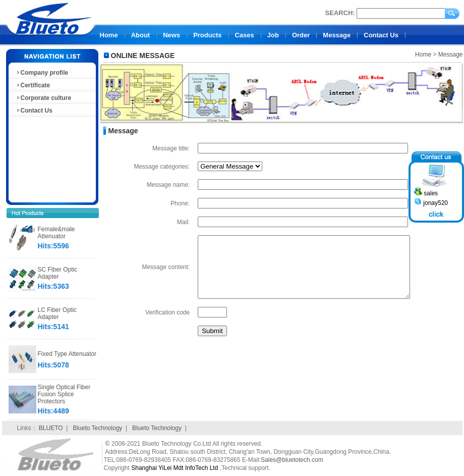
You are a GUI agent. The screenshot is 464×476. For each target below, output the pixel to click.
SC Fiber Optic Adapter (58, 273)
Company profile (42, 73)
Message (337, 35)
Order (301, 35)
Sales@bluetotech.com (292, 460)
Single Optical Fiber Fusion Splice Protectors (64, 394)
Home (109, 35)
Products (207, 35)
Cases (244, 35)
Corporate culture (44, 98)
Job (273, 35)
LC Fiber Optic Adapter (57, 313)
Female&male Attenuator (56, 233)
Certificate (33, 85)
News (171, 35)
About (141, 35)
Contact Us (381, 35)
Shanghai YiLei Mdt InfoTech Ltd (175, 468)
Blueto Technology (97, 428)
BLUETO (51, 428)
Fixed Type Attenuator (67, 354)
